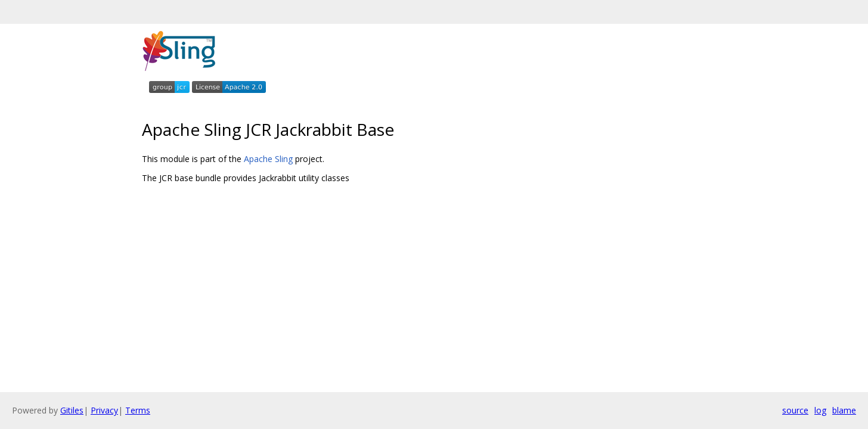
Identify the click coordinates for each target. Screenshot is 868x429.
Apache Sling (268, 159)
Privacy (104, 410)
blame (844, 410)
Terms (138, 410)
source (795, 410)
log (820, 410)
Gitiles (72, 410)
